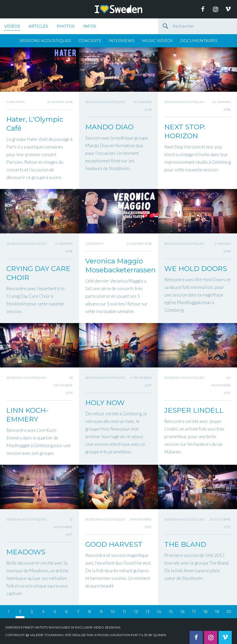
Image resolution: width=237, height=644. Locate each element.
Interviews (122, 41)
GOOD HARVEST (114, 544)
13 (148, 612)
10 (113, 612)
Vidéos (12, 27)
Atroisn (102, 635)
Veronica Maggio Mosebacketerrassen (118, 265)
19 (217, 612)
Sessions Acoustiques (45, 41)
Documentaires (199, 41)
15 (171, 612)
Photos (66, 26)
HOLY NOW (105, 403)
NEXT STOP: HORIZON (185, 131)
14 (159, 612)
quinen (160, 635)
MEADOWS (26, 552)
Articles (38, 26)
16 (182, 612)
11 (124, 612)
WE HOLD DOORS (196, 269)
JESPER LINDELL (194, 410)
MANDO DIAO (109, 127)
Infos (90, 26)
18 (205, 612)
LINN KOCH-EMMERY (28, 415)
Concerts (90, 41)
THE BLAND (185, 544)
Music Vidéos (157, 41)
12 (136, 612)
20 (229, 612)
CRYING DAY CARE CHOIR (38, 273)
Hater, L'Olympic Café (35, 124)
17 (194, 612)
